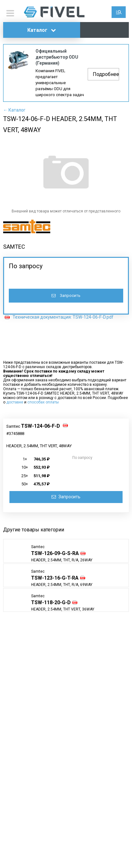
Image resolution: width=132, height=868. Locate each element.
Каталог (42, 30)
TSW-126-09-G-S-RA (55, 553)
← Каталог (14, 110)
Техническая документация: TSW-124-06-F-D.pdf (63, 317)
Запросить (66, 295)
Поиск (119, 12)
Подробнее (106, 74)
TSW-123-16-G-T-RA (55, 578)
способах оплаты (43, 402)
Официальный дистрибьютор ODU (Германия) (57, 57)
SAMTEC (14, 247)
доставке (15, 402)
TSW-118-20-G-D (51, 602)
